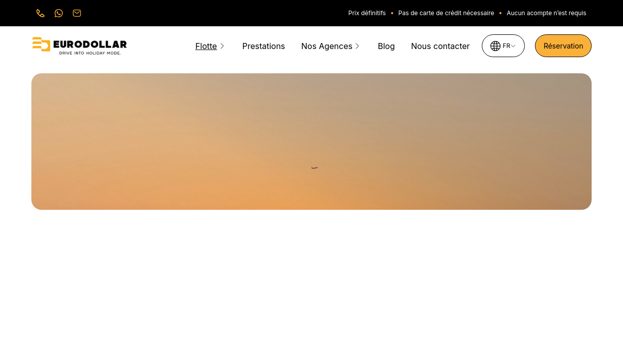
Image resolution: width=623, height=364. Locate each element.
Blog (386, 46)
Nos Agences (327, 46)
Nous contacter (440, 46)
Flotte (206, 46)
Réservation (563, 46)
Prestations (264, 46)
